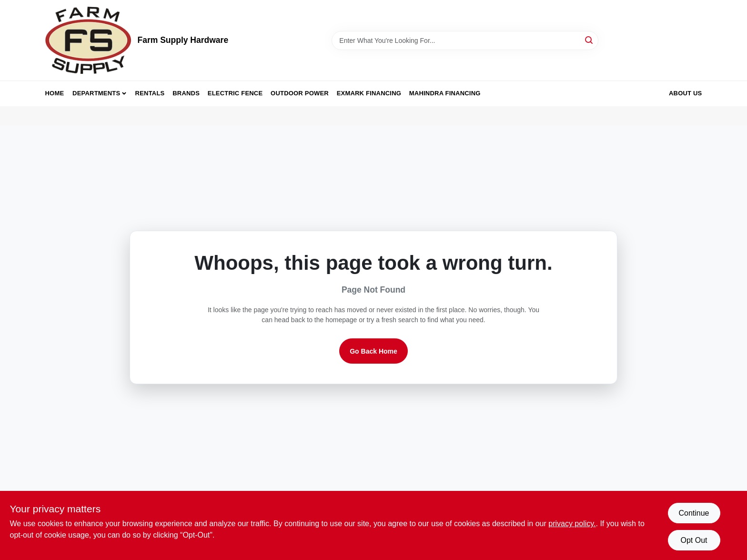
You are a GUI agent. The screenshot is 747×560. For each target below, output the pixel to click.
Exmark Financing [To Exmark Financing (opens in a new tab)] (369, 93)
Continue (694, 513)
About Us (686, 93)
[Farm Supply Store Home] (88, 40)
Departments (96, 93)
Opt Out (694, 540)
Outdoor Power (300, 93)
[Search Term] (465, 41)
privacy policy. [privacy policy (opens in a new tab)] (572, 524)
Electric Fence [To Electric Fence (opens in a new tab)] (235, 93)
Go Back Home (373, 351)
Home (55, 93)
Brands (186, 93)
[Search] (590, 40)
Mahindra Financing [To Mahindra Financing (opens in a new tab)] (445, 93)
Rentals (150, 93)
